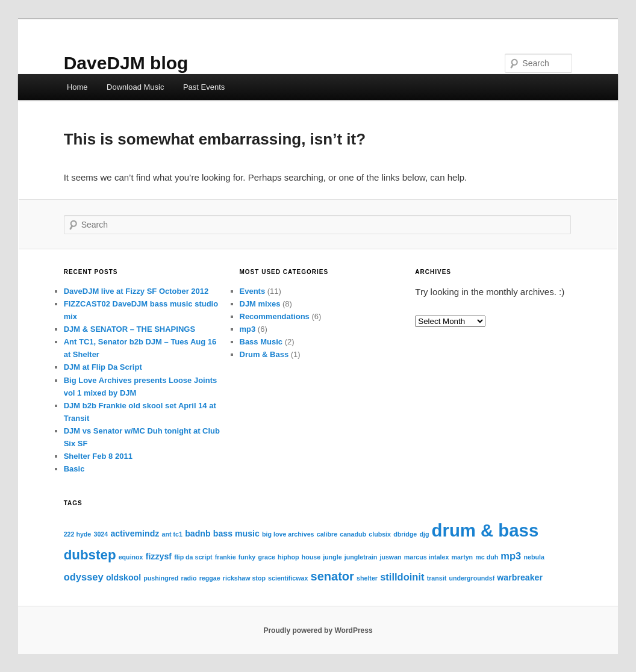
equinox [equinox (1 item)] (131, 557)
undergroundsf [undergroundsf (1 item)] (472, 578)
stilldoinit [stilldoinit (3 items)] (402, 577)
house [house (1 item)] (311, 557)
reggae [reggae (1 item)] (210, 578)
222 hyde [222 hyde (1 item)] (78, 534)
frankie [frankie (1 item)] (226, 557)
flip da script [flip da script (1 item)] (193, 557)
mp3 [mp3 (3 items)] (511, 556)
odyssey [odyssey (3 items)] (84, 577)
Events (253, 291)
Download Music (135, 87)
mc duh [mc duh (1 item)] (487, 557)
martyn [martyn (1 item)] (463, 557)
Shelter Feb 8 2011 (98, 456)
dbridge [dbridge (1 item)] (405, 534)
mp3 (248, 329)
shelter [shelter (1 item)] (367, 578)
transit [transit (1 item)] (437, 578)
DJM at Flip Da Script (103, 367)
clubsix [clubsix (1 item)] (380, 534)
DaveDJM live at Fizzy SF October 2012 (136, 291)
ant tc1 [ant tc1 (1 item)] (172, 534)
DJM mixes (260, 304)
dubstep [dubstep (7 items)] (90, 555)
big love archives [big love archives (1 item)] (288, 534)
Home (77, 87)
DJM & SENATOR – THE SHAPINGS (129, 329)
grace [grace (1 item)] (266, 557)
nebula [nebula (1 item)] (534, 557)
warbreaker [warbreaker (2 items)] (520, 577)
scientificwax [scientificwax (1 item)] (288, 578)
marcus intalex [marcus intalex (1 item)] (427, 557)
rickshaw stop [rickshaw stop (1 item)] (244, 578)
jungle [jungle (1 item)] (332, 557)
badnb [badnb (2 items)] (198, 534)
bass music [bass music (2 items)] (236, 534)
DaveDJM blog (126, 63)
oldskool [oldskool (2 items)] (123, 577)
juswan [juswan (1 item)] (390, 557)
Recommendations (275, 316)
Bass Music (261, 342)
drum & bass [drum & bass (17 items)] (485, 530)
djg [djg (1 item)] (424, 534)
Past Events (204, 87)
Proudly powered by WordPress (318, 630)
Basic (74, 469)
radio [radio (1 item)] (189, 578)
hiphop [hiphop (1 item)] (288, 557)
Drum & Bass (264, 354)
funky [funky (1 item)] (247, 557)
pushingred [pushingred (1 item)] (161, 578)
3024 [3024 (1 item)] (101, 534)
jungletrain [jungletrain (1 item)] (361, 557)
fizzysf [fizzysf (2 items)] (159, 556)
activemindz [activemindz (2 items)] (135, 534)
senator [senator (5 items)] (332, 576)
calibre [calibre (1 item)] (327, 534)
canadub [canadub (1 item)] (353, 534)
